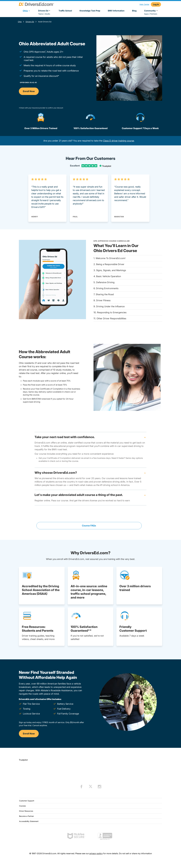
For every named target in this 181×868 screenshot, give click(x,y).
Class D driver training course (119, 141)
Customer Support (27, 801)
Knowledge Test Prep (90, 11)
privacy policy (96, 853)
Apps (146, 14)
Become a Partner (26, 816)
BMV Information (116, 11)
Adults (47, 14)
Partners (154, 14)
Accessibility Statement (29, 821)
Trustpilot (23, 760)
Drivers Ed (45, 11)
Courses (22, 806)
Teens (41, 14)
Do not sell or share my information (135, 853)
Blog (134, 11)
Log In (156, 4)
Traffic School (65, 11)
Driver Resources (26, 811)
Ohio (20, 22)
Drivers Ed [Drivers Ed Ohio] (30, 22)
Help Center (144, 4)
